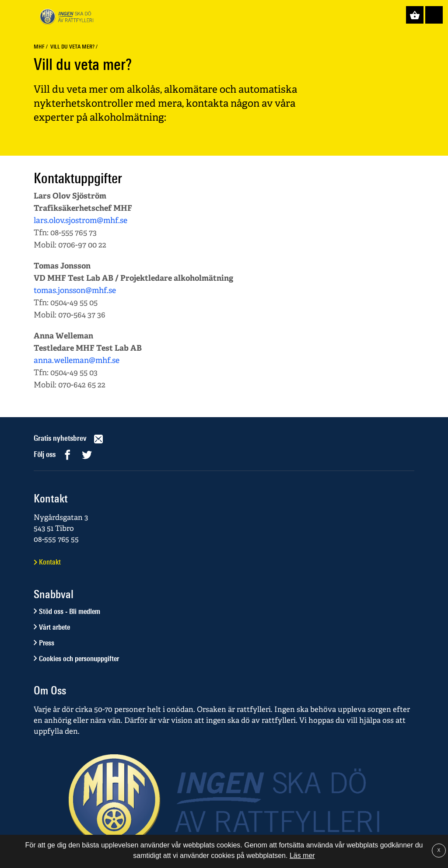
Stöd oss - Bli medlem (70, 611)
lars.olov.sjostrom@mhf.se (80, 220)
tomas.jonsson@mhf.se (75, 290)
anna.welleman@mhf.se (77, 360)
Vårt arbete (54, 627)
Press (47, 643)
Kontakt (50, 562)
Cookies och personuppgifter (79, 659)
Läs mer (302, 856)
